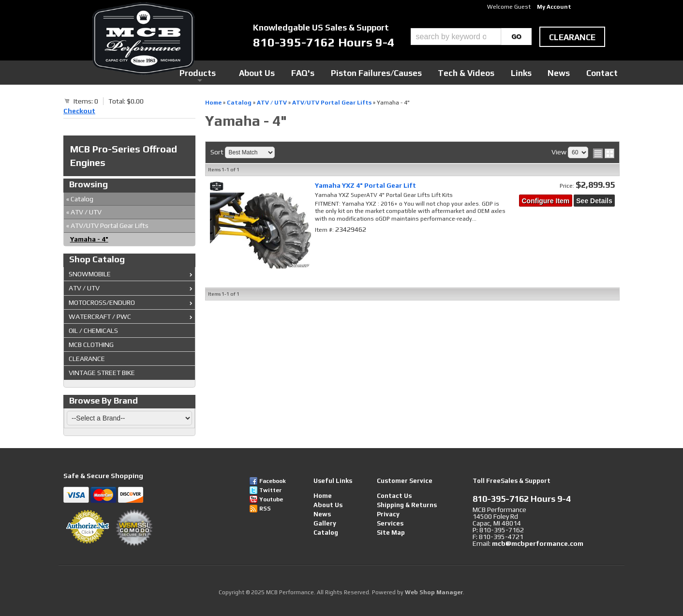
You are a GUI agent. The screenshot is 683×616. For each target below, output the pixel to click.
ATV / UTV (84, 212)
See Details (594, 201)
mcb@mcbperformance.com (538, 543)
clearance (572, 37)
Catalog (80, 199)
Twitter (270, 490)
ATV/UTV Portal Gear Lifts (107, 225)
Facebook (273, 481)
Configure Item (546, 201)
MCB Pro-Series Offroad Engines (124, 156)
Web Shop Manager (434, 592)
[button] (471, 37)
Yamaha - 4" (89, 239)
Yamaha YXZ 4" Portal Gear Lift (365, 185)
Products (297, 72)
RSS (265, 509)
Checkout (79, 111)
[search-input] (456, 37)
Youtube (271, 499)
